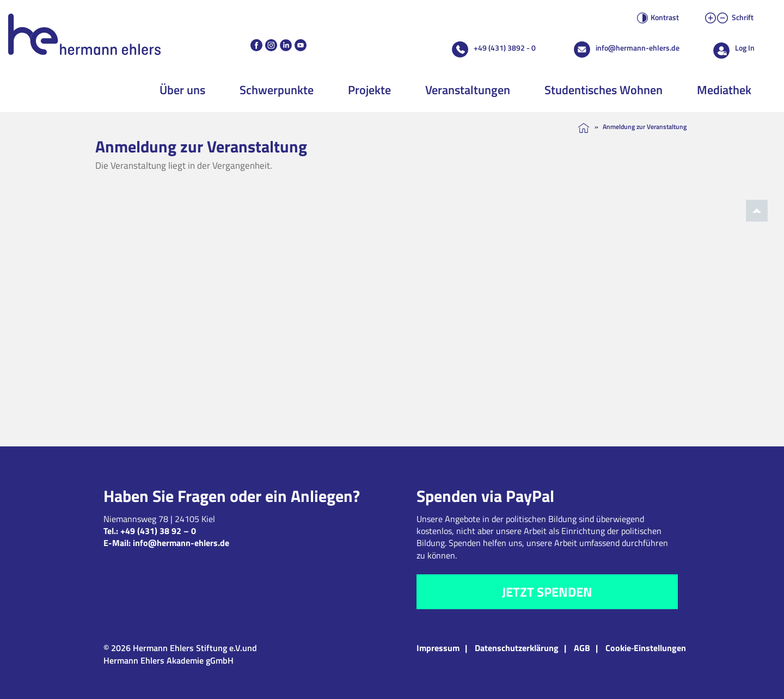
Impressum (438, 648)
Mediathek (724, 90)
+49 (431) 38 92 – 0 (158, 531)
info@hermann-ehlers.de (638, 48)
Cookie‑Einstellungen (646, 648)
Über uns (182, 90)
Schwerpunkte (277, 90)
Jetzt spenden (547, 592)
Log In (745, 48)
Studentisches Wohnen (604, 90)
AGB (582, 648)
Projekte (369, 90)
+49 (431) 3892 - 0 (505, 48)
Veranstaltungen (468, 90)
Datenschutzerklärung (517, 648)
